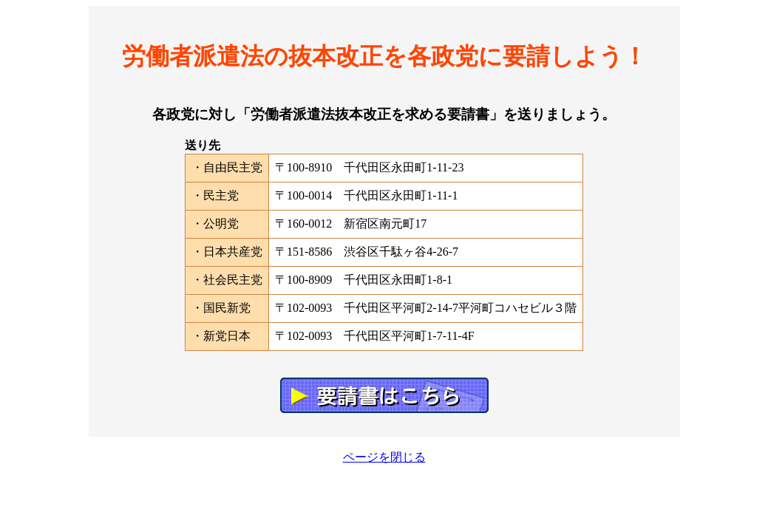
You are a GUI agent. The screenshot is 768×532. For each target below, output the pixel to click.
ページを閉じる (384, 457)
